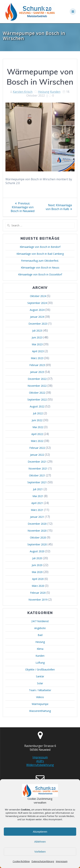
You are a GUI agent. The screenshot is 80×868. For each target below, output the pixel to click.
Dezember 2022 (37, 379)
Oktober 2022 (37, 393)
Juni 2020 (37, 565)
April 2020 (38, 579)
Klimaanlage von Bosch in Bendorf (40, 247)
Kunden (55, 92)
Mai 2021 (38, 496)
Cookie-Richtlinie (21, 861)
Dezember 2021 (37, 462)
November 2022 (37, 386)
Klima (40, 649)
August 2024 (37, 310)
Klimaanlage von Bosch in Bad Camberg (40, 254)
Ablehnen (40, 842)
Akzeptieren (40, 832)
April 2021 (37, 503)
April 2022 (37, 434)
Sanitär (40, 676)
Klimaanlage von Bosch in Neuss (40, 268)
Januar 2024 (37, 317)
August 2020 (37, 551)
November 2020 (37, 531)
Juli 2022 (38, 413)
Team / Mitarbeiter (40, 690)
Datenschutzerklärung (43, 861)
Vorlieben (40, 852)
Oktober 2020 (38, 537)
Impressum (62, 861)
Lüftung (40, 663)
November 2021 (38, 468)
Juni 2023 (37, 337)
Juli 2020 (37, 558)
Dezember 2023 (38, 324)
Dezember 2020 (37, 524)
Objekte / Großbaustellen (40, 669)
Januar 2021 (37, 517)
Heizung (44, 92)
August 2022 (37, 406)
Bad (40, 635)
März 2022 (37, 441)
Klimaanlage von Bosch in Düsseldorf (40, 274)
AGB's (40, 761)
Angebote (40, 628)
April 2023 (38, 351)
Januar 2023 (37, 372)
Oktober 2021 (37, 475)
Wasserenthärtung (40, 711)
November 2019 (38, 600)
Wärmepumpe (40, 704)
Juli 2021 (38, 489)
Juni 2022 (37, 420)
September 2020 (37, 544)
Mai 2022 (38, 427)
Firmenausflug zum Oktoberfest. (40, 261)
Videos (40, 697)
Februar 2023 (37, 365)
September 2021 (37, 482)
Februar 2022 (37, 448)
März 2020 (38, 586)
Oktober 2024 (38, 296)
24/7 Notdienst (40, 621)
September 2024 (37, 303)
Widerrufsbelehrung (40, 765)
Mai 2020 (37, 572)
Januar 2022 (37, 455)
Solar (40, 683)
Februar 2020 (38, 593)
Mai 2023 (37, 344)
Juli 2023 (37, 331)
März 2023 (37, 358)
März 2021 (37, 510)
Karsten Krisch (23, 92)
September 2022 (37, 400)
